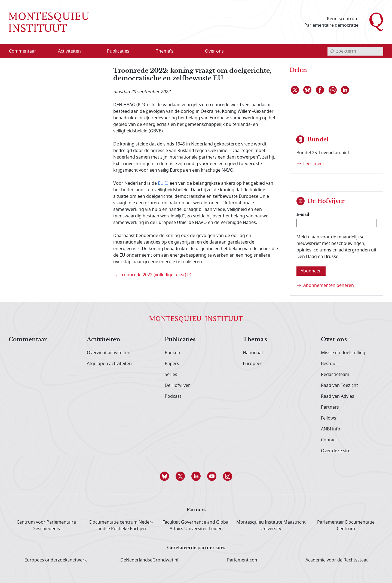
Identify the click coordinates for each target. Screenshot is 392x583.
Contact (329, 440)
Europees (253, 364)
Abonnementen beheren (329, 286)
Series (171, 375)
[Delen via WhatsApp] (333, 90)
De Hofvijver (177, 385)
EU (161, 183)
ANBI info (331, 429)
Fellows (329, 418)
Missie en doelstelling (343, 353)
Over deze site (336, 451)
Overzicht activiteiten (109, 353)
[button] (164, 476)
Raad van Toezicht (339, 385)
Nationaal (253, 353)
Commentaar (28, 340)
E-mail (303, 214)
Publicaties (180, 340)
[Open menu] (96, 51)
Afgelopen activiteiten (109, 364)
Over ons (334, 340)
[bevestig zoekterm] (332, 51)
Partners (330, 407)
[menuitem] (26, 51)
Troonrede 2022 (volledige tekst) (153, 275)
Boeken (172, 353)
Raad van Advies (338, 396)
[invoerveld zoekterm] (355, 51)
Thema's (255, 340)
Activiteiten (104, 340)
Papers (172, 364)
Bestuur (329, 364)
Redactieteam (335, 375)
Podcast (173, 396)
